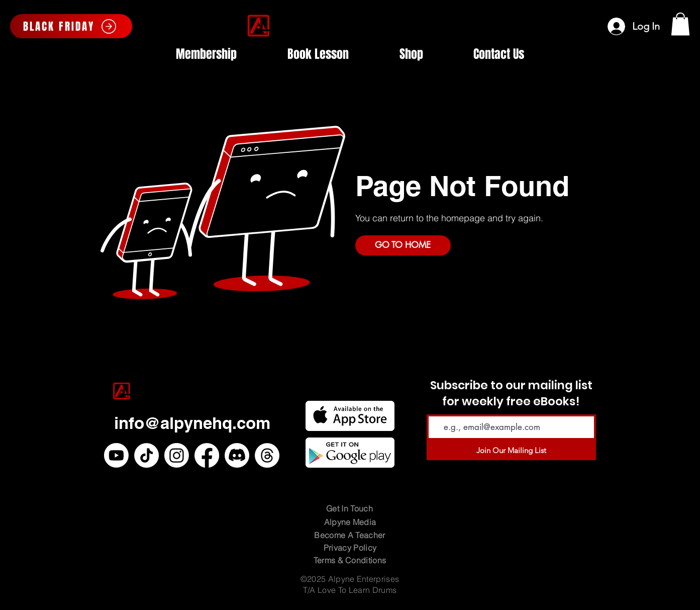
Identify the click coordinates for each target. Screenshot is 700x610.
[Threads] (267, 455)
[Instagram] (177, 455)
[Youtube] (116, 455)
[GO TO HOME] (403, 245)
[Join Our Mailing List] (511, 450)
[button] (680, 24)
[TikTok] (146, 455)
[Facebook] (207, 455)
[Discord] (237, 455)
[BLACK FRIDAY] (71, 26)
